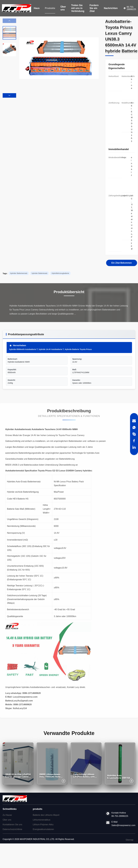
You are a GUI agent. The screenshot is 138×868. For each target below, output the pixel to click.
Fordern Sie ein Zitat (94, 8)
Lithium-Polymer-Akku (43, 825)
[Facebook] (134, 441)
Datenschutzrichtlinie (12, 829)
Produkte (50, 8)
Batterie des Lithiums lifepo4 (46, 815)
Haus (37, 8)
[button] (9, 95)
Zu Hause (7, 815)
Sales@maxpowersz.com (123, 825)
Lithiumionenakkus (42, 820)
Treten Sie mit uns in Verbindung (78, 8)
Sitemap (129, 840)
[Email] (134, 421)
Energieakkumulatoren (43, 829)
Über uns (63, 8)
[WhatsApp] (134, 427)
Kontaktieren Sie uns (12, 825)
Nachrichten (111, 8)
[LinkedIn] (134, 447)
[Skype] (134, 434)
